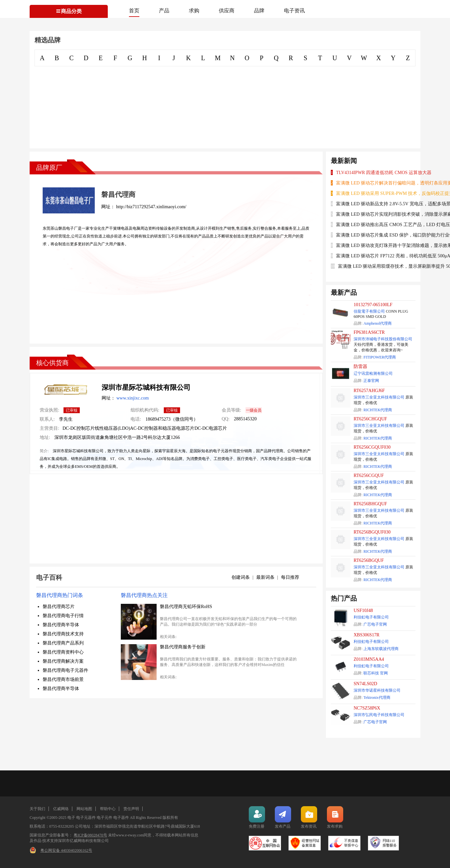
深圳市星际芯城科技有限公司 (146, 387)
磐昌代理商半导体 (61, 625)
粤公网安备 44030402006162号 (66, 850)
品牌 (259, 11)
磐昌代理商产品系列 (63, 643)
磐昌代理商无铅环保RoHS (186, 607)
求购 (194, 11)
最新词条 (265, 577)
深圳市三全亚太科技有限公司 (379, 397)
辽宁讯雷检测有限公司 (373, 373)
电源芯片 (185, 428)
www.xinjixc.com (133, 398)
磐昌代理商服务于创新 (183, 647)
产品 (164, 11)
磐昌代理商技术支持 (63, 634)
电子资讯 (294, 11)
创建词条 (241, 577)
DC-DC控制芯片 (79, 428)
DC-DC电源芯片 (211, 428)
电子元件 (105, 818)
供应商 (227, 11)
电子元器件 (86, 818)
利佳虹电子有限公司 (371, 617)
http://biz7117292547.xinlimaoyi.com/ (151, 207)
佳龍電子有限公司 (369, 311)
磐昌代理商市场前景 (63, 679)
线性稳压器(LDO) (112, 428)
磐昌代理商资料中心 (63, 652)
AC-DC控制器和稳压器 (153, 428)
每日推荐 (290, 577)
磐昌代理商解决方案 (63, 661)
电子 (71, 818)
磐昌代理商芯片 (59, 607)
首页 (134, 11)
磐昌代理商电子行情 (63, 616)
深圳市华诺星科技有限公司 (377, 690)
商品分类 (69, 11)
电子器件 (121, 818)
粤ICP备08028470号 (90, 835)
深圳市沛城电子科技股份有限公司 (383, 339)
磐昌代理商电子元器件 (65, 670)
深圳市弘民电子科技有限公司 (379, 715)
